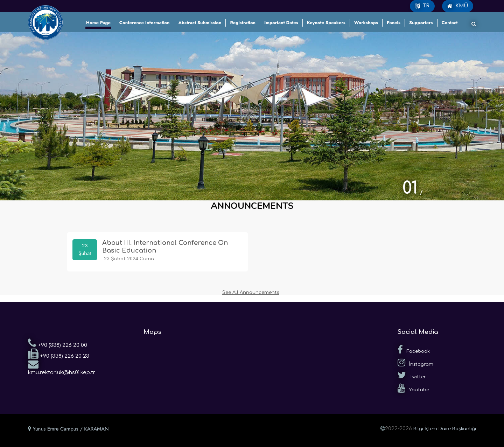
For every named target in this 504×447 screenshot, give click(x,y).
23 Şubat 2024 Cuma (128, 259)
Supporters (421, 23)
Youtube (413, 388)
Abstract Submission (200, 23)
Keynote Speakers (326, 23)
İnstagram (415, 363)
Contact (450, 23)
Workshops (366, 23)
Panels (394, 23)
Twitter (412, 375)
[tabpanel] (252, 116)
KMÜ (458, 6)
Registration (243, 23)
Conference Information (145, 23)
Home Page (98, 23)
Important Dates (281, 23)
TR (422, 6)
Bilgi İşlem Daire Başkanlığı (445, 429)
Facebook (414, 350)
